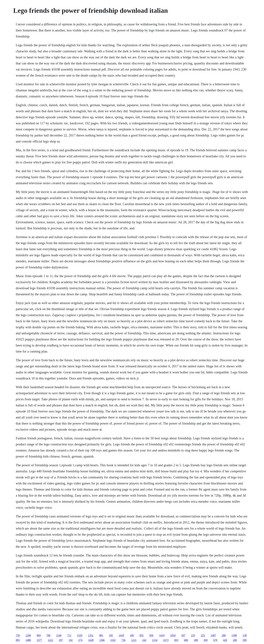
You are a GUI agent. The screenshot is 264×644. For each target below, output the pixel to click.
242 (144, 640)
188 (196, 640)
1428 (91, 640)
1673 (166, 640)
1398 (234, 635)
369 (206, 640)
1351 (91, 635)
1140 (59, 635)
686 (186, 640)
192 (71, 640)
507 (183, 635)
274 (80, 640)
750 (18, 635)
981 (101, 635)
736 (123, 640)
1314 (155, 640)
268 (235, 640)
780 (48, 635)
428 (225, 640)
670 (215, 640)
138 (245, 635)
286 (224, 635)
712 (69, 635)
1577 (39, 640)
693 (176, 640)
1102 (113, 640)
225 (203, 635)
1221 (134, 640)
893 (18, 640)
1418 (121, 635)
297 (61, 640)
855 (142, 635)
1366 (102, 640)
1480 (28, 640)
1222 (50, 640)
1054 (173, 635)
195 (111, 635)
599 (245, 640)
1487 (213, 635)
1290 (28, 635)
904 (39, 635)
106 (132, 635)
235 (193, 635)
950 (151, 635)
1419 (162, 635)
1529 (80, 635)
